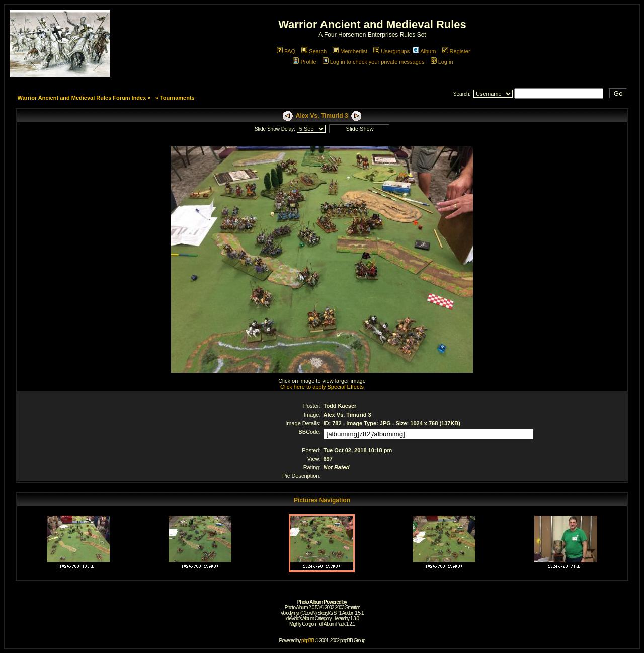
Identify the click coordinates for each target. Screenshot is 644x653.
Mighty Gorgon (303, 624)
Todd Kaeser (340, 406)
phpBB (308, 641)
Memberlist (350, 51)
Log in (442, 62)
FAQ (286, 51)
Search (314, 51)
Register (456, 51)
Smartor (352, 607)
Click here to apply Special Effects (322, 387)
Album (424, 51)
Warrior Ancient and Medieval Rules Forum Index (82, 98)
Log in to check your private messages (374, 62)
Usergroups (391, 51)
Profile (304, 62)
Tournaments (177, 98)
